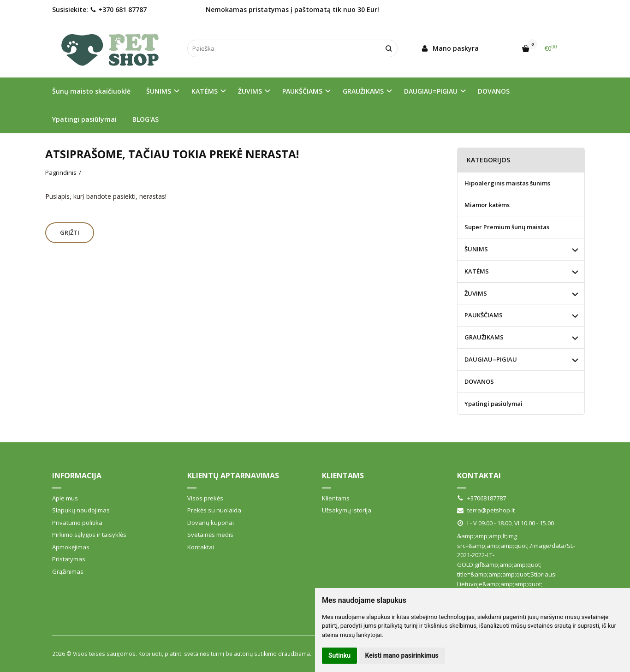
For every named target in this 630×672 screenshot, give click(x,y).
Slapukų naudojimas (81, 510)
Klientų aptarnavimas (233, 476)
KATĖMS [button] (205, 91)
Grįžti (70, 232)
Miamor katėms (487, 205)
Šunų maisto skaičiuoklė (91, 91)
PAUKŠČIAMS (484, 315)
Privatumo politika (77, 523)
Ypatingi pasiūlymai (84, 119)
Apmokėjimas (71, 547)
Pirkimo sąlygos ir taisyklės (89, 535)
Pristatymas (69, 559)
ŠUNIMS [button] (159, 91)
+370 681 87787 (118, 9)
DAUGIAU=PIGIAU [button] (431, 91)
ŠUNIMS (476, 249)
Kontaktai (201, 547)
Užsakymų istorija (347, 510)
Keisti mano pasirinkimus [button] (402, 655)
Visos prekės (205, 498)
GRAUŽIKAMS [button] (363, 91)
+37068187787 (481, 498)
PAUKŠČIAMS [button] (302, 91)
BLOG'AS (146, 119)
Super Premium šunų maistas (507, 227)
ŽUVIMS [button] (250, 91)
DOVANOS (494, 91)
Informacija (77, 476)
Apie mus (65, 498)
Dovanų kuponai (211, 523)
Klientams (343, 476)
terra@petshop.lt (486, 510)
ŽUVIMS (476, 293)
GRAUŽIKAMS (484, 337)
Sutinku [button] (339, 655)
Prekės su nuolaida (214, 510)
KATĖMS (477, 271)
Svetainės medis (210, 535)
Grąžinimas (68, 571)
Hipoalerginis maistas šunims (507, 183)
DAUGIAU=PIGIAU (491, 359)
